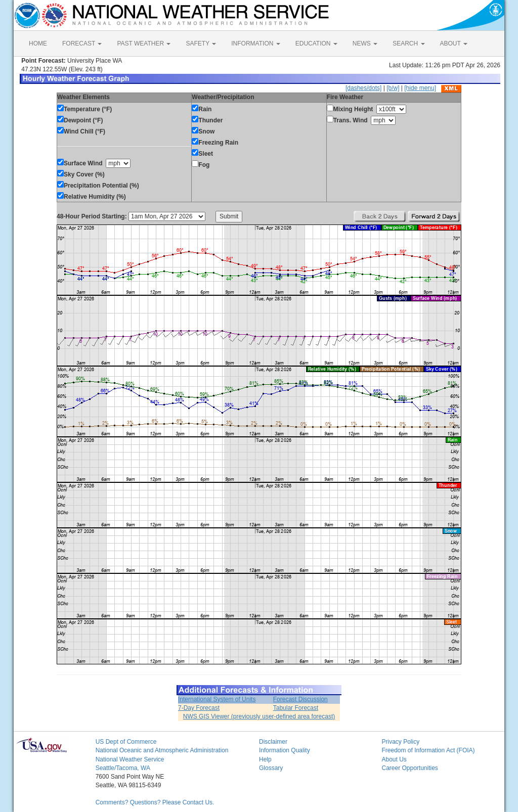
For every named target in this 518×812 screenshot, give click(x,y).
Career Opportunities (409, 768)
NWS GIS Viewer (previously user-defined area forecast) (259, 716)
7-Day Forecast (199, 708)
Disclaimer (273, 742)
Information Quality (285, 750)
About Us (394, 759)
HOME (38, 43)
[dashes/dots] (363, 88)
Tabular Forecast (296, 708)
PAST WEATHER (144, 43)
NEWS (365, 43)
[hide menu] (420, 88)
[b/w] (393, 88)
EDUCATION (316, 43)
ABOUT (454, 43)
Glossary (271, 768)
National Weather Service (130, 759)
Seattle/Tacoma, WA (123, 768)
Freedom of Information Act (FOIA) (428, 750)
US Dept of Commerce (126, 742)
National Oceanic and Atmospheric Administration (162, 750)
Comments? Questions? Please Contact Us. (155, 802)
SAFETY (201, 43)
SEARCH (408, 43)
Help (265, 759)
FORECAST (82, 43)
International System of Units (217, 699)
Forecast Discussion (300, 699)
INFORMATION (255, 43)
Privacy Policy (400, 742)
